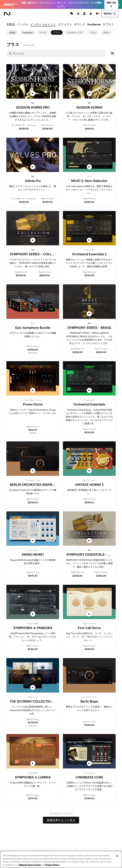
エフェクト (65, 24)
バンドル (23, 24)
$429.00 (89, 798)
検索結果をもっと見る (61, 820)
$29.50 (33, 430)
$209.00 (33, 502)
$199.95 (89, 502)
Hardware (94, 24)
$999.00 (45, 275)
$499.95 (89, 202)
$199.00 (24, 129)
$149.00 (89, 275)
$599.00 (21, 275)
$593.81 (33, 649)
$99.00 (89, 129)
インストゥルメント (43, 24)
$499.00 (101, 352)
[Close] (117, 863)
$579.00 (33, 722)
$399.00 (33, 350)
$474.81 (33, 576)
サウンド (80, 24)
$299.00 (47, 129)
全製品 (11, 24)
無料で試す (111, 4)
